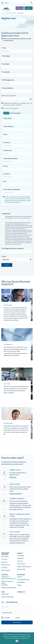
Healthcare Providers (11, 13)
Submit (7, 265)
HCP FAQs (4, 567)
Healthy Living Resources (24, 566)
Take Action (20, 558)
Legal (3, 592)
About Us (20, 577)
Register (13, 477)
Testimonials (21, 555)
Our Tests (4, 559)
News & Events (6, 570)
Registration (5, 556)
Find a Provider (21, 564)
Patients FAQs (21, 569)
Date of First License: (17, 98)
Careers (19, 585)
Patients (20, 553)
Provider (6, 617)
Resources (4, 562)
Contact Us (29, 8)
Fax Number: (17, 176)
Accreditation (21, 582)
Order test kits (16, 493)
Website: (17, 168)
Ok (17, 641)
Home (3, 13)
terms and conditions (17, 218)
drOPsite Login (20, 8)
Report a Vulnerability (7, 597)
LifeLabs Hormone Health (9, 587)
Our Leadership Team (23, 579)
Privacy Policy (5, 594)
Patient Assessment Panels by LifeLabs (7, 583)
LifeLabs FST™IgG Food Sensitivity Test (9, 577)
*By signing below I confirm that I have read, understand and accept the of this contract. (17, 217)
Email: (17, 184)
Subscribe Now (17, 622)
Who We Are (21, 575)
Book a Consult (6, 565)
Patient (16, 617)
